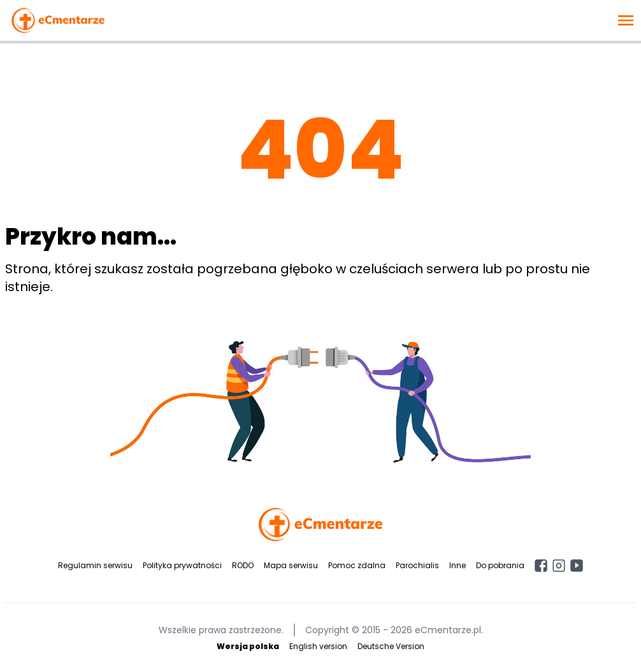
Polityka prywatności (182, 565)
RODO (243, 565)
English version (318, 646)
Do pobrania (500, 565)
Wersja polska (248, 646)
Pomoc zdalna (357, 565)
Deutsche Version (391, 646)
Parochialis (417, 565)
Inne (457, 565)
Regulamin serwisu (95, 565)
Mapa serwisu (291, 565)
